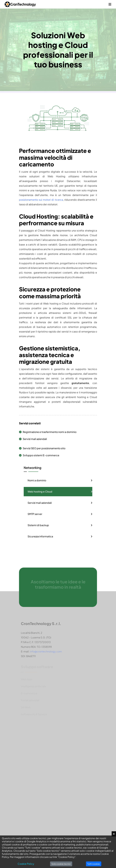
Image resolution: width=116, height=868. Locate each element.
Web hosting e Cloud (40, 492)
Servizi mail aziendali (33, 439)
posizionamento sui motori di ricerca (41, 200)
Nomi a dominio (37, 480)
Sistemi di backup (38, 525)
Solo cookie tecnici (61, 864)
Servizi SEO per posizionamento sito (42, 448)
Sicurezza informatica (40, 536)
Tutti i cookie (94, 864)
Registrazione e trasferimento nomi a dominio (48, 432)
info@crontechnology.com (46, 653)
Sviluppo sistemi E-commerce (39, 455)
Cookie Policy (26, 864)
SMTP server (35, 514)
